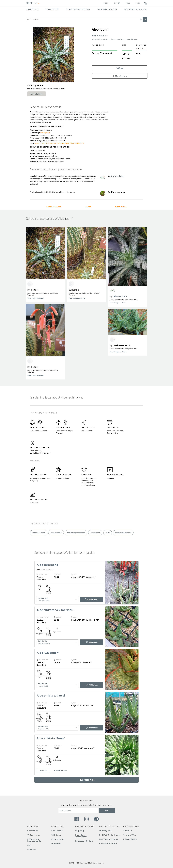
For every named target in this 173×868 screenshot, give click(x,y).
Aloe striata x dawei (51, 695)
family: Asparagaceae (76, 533)
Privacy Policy (130, 839)
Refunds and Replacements (34, 840)
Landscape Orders (84, 841)
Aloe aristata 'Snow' (51, 738)
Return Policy (58, 839)
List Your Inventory (109, 839)
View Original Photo (36, 298)
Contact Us (33, 831)
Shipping (80, 831)
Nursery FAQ (105, 831)
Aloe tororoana (47, 565)
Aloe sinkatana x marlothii (56, 610)
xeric (67, 143)
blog (138, 3)
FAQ (29, 845)
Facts (88, 207)
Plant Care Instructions (81, 836)
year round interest (77, 143)
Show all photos (37, 94)
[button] (141, 20)
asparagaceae (45, 133)
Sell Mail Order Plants (110, 835)
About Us (128, 831)
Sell (128, 3)
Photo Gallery (54, 207)
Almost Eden (120, 296)
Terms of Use (130, 835)
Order (117, 3)
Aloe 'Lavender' (48, 653)
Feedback (32, 850)
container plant (40, 143)
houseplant (61, 143)
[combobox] (57, 599)
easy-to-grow (51, 143)
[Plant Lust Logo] (32, 3)
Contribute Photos (108, 843)
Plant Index (57, 831)
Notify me (120, 68)
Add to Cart (91, 599)
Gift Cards (56, 835)
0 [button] (146, 2)
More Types (121, 207)
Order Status (34, 835)
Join (107, 810)
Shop (106, 3)
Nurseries (56, 843)
